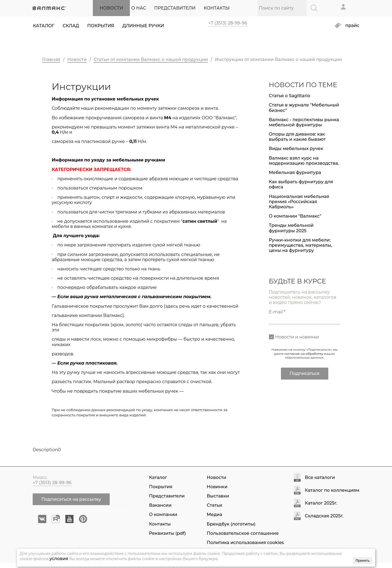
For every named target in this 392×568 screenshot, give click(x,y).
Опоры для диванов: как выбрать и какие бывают (297, 137)
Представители (167, 496)
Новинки (217, 487)
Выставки (218, 496)
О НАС (139, 8)
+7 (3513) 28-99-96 (228, 23)
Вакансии (160, 505)
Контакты (160, 524)
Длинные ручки (143, 26)
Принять (363, 561)
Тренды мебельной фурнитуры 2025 (291, 228)
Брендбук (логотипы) (231, 524)
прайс (352, 26)
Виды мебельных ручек (296, 149)
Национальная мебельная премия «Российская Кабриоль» (299, 202)
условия (59, 559)
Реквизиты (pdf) (168, 533)
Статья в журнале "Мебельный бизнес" (304, 108)
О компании (163, 514)
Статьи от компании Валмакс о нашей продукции (151, 59)
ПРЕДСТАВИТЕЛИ (175, 8)
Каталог (44, 26)
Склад (71, 26)
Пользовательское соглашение (243, 533)
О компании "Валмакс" (295, 216)
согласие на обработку (304, 354)
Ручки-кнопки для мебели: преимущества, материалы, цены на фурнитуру (301, 245)
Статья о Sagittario (290, 96)
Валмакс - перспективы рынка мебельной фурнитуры (304, 122)
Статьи (215, 505)
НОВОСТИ (111, 8)
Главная (51, 59)
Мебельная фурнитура (295, 172)
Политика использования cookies (245, 543)
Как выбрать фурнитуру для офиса (301, 184)
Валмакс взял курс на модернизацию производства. (304, 161)
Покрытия (101, 26)
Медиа (215, 514)
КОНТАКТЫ (217, 8)
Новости (77, 59)
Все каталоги (320, 478)
